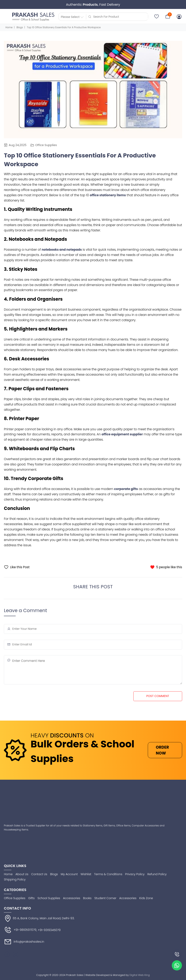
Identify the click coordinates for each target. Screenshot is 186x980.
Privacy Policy (135, 874)
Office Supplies (44, 145)
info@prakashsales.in (24, 942)
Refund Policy (157, 874)
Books (87, 898)
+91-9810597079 (20, 930)
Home (9, 27)
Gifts (32, 898)
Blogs (20, 27)
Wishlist (86, 874)
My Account (69, 874)
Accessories (72, 898)
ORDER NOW (162, 750)
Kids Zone (146, 898)
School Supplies (49, 898)
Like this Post (17, 567)
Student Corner (105, 898)
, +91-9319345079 (48, 930)
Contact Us (39, 874)
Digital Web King (140, 975)
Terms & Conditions (108, 874)
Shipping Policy (15, 879)
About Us (22, 874)
